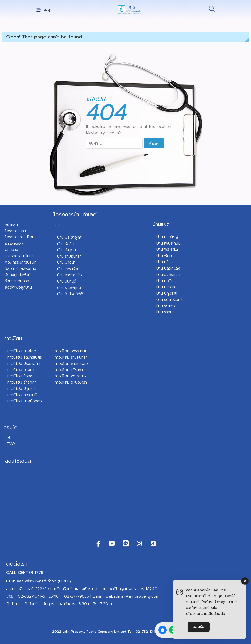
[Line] (125, 544)
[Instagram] (139, 544)
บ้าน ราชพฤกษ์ (69, 288)
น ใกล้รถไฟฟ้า (73, 294)
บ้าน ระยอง (166, 306)
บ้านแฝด (161, 224)
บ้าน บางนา (66, 262)
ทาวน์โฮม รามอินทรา (71, 357)
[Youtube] (112, 544)
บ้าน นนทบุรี (67, 281)
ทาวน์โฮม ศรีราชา (69, 370)
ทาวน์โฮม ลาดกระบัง (71, 364)
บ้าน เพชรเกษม (169, 243)
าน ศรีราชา (168, 262)
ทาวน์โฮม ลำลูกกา (22, 382)
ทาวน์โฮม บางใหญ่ (22, 351)
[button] (43, 10)
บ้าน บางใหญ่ (167, 237)
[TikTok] (153, 544)
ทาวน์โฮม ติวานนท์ (22, 395)
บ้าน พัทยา (165, 256)
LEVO (10, 444)
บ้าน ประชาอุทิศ (69, 237)
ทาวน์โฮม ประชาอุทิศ (24, 364)
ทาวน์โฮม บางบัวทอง (25, 401)
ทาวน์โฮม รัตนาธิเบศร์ (25, 357)
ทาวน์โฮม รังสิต (20, 376)
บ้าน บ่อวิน (165, 281)
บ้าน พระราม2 (168, 249)
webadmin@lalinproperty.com (132, 596)
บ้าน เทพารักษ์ (69, 269)
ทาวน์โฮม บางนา (21, 370)
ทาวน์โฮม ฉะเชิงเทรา (71, 382)
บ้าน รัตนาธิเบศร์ (169, 300)
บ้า (59, 294)
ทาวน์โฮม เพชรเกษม (71, 351)
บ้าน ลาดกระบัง (69, 275)
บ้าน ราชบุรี (165, 312)
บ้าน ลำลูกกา (67, 250)
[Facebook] (98, 544)
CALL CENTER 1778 (25, 573)
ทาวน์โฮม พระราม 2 (71, 376)
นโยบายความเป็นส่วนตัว (206, 614)
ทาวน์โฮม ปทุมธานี (22, 389)
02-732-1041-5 (31, 596)
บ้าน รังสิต (66, 244)
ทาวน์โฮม (13, 338)
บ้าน (57, 225)
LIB (7, 438)
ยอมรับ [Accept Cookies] (199, 627)
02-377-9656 (77, 596)
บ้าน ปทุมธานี (167, 293)
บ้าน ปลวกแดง (168, 268)
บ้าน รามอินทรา (69, 256)
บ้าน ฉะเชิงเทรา (168, 275)
